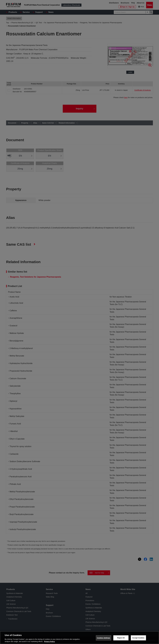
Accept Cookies (138, 638)
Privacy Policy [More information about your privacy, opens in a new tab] (49, 641)
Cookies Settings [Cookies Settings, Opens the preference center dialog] (103, 638)
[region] (79, 638)
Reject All (121, 638)
